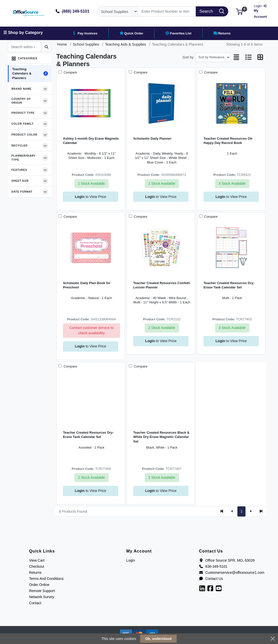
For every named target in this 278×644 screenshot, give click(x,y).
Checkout (36, 566)
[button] (239, 11)
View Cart (37, 560)
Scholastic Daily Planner (152, 139)
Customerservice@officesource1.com (232, 573)
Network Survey (42, 597)
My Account (261, 11)
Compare (70, 72)
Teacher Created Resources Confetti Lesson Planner (162, 285)
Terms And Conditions (46, 579)
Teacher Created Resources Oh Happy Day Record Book (228, 141)
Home (62, 44)
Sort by (188, 57)
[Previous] (232, 511)
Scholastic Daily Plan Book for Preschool (87, 285)
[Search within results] (24, 47)
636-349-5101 (213, 566)
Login (130, 560)
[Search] (167, 11)
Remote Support (42, 591)
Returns (35, 573)
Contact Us (211, 579)
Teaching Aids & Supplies (126, 44)
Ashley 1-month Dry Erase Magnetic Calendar (91, 141)
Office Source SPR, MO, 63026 (227, 560)
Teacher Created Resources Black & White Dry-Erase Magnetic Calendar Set (161, 437)
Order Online (39, 585)
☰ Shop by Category (23, 33)
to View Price (91, 197)
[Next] (251, 511)
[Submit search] (46, 47)
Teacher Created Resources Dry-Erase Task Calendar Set (229, 285)
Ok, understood (158, 639)
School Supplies (86, 44)
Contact (35, 603)
